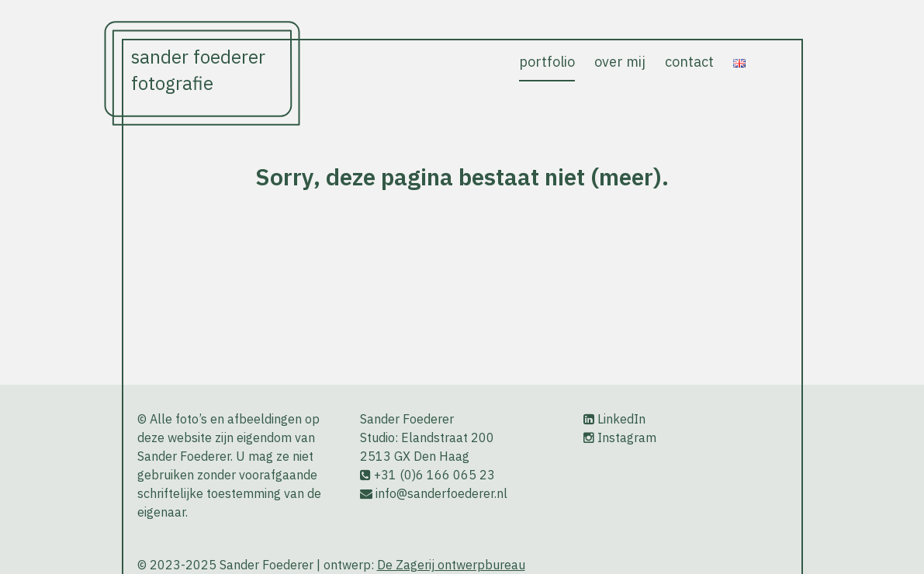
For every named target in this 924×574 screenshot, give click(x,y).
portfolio (547, 62)
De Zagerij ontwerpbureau (451, 565)
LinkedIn (621, 419)
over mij (620, 62)
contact (689, 62)
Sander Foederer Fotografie (198, 71)
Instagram (627, 437)
